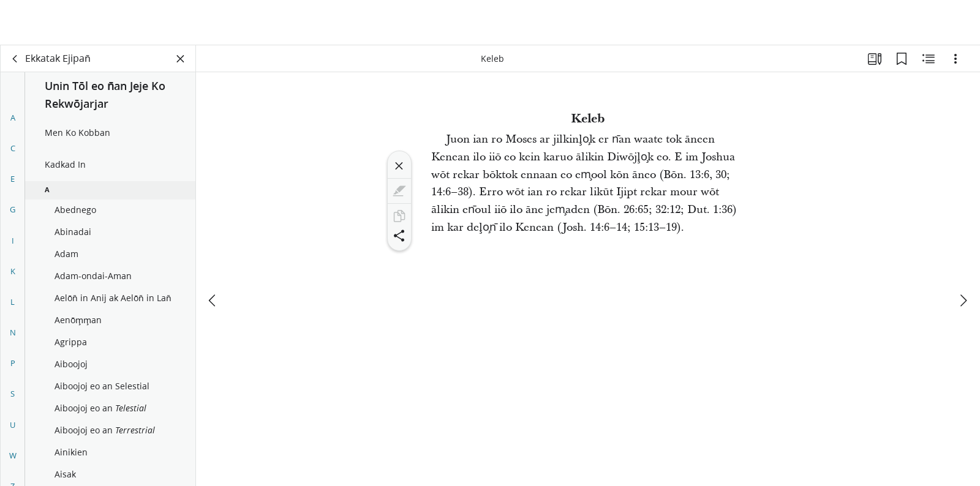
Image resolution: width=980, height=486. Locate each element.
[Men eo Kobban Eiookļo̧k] (929, 59)
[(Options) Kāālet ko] (956, 59)
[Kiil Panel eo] (181, 59)
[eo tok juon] (963, 255)
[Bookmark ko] (902, 59)
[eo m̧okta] (213, 255)
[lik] (15, 59)
